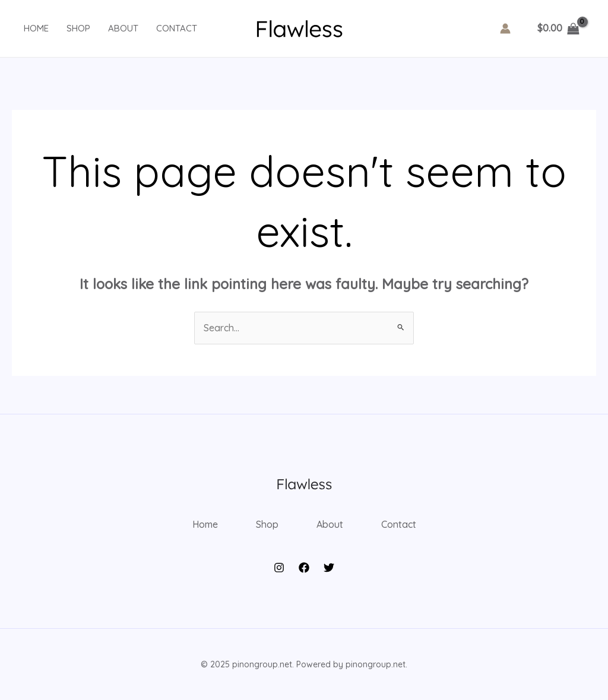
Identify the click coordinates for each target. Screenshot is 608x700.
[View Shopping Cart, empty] (558, 28)
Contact (177, 28)
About (123, 28)
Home (36, 28)
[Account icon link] (505, 28)
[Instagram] (279, 568)
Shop (78, 28)
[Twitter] (329, 568)
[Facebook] (304, 568)
